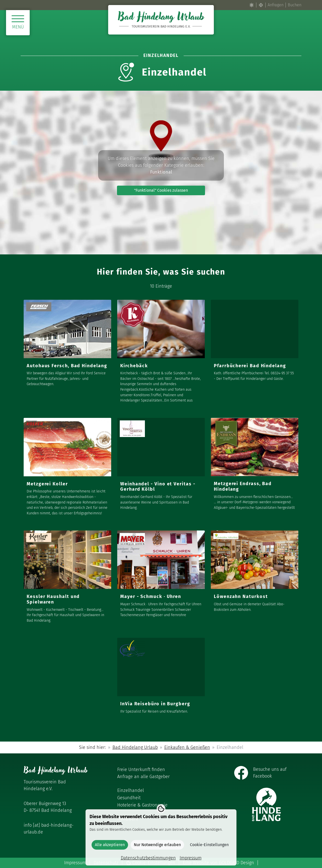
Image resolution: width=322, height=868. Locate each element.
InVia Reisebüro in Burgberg (155, 704)
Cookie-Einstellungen (209, 845)
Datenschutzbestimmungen (148, 858)
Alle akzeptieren (110, 845)
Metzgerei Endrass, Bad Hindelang (243, 486)
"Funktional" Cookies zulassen (161, 190)
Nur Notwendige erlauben (157, 845)
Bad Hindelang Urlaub (135, 747)
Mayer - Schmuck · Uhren (151, 596)
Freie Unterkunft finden (141, 770)
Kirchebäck (134, 366)
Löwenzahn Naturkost (241, 596)
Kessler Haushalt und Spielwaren (53, 599)
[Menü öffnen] (18, 23)
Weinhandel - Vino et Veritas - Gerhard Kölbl (158, 487)
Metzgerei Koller (47, 484)
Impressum (75, 863)
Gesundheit (129, 798)
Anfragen (276, 5)
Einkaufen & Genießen (187, 747)
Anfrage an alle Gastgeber (144, 777)
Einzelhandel (131, 790)
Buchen (295, 5)
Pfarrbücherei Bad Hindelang (250, 366)
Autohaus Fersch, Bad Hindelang (67, 366)
